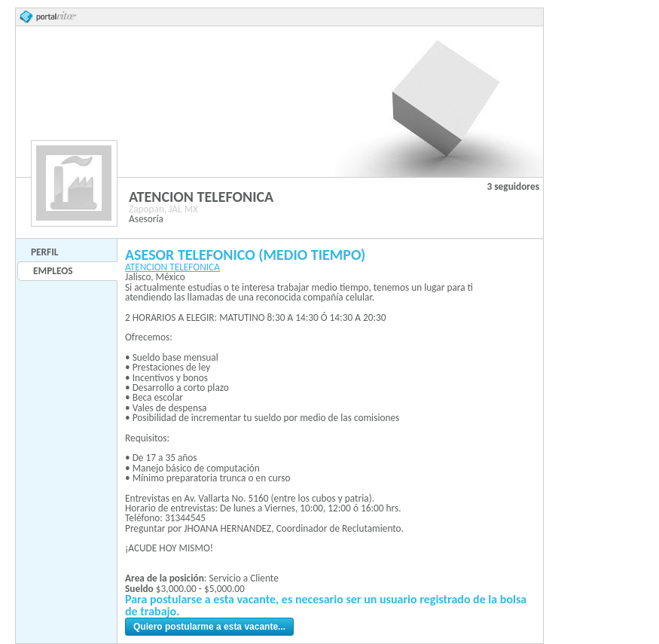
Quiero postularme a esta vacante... (209, 627)
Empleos (53, 271)
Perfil (44, 252)
